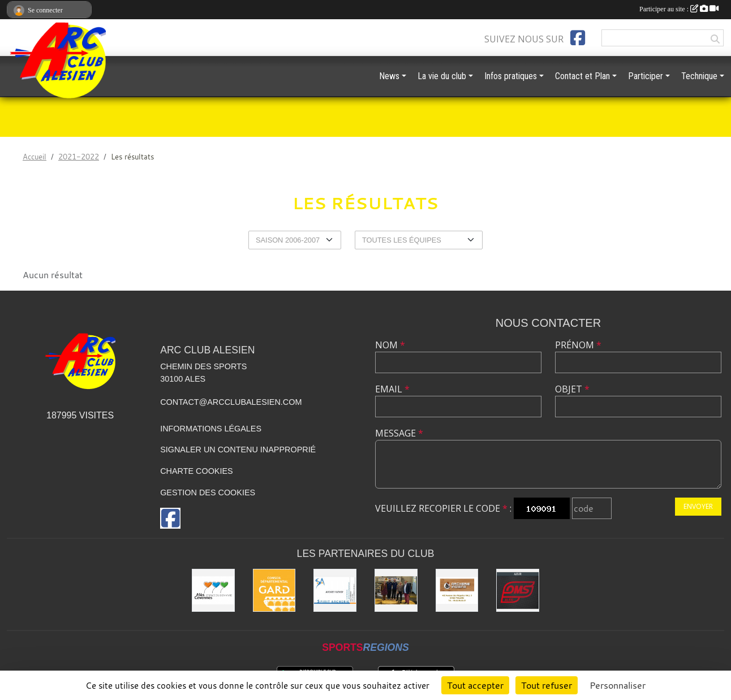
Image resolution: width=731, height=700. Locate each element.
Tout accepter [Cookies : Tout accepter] (475, 685)
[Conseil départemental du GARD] (274, 590)
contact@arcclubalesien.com (231, 402)
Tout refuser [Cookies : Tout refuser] (547, 685)
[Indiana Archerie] (457, 590)
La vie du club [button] (442, 76)
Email (392, 389)
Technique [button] (699, 76)
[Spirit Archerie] (335, 590)
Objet (572, 389)
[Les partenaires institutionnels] (396, 590)
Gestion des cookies (208, 492)
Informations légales (211, 429)
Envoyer (698, 506)
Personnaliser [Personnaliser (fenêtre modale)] (618, 685)
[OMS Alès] (518, 590)
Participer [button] (646, 76)
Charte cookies (196, 471)
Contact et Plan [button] (582, 76)
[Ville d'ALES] (213, 590)
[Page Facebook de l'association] (578, 38)
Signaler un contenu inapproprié (238, 450)
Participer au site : (679, 9)
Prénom (578, 345)
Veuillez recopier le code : (443, 508)
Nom (390, 345)
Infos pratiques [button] (511, 76)
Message (399, 433)
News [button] (389, 76)
